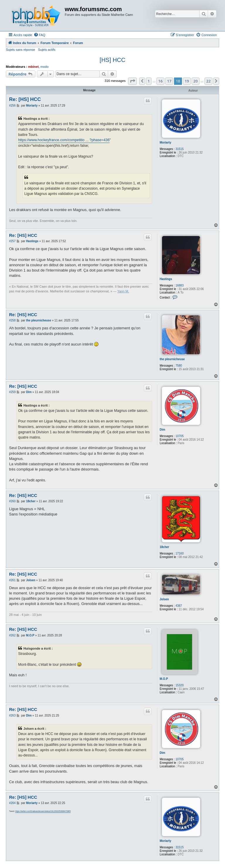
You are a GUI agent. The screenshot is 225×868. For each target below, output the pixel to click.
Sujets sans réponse (21, 50)
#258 (12, 320)
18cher (164, 547)
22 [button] (208, 81)
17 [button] (169, 81)
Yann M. (123, 291)
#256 (12, 106)
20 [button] (196, 81)
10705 (180, 436)
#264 (12, 803)
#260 (12, 501)
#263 (12, 716)
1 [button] (149, 81)
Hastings (166, 279)
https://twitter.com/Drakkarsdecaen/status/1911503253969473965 (43, 811)
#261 (12, 580)
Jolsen (164, 599)
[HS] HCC (112, 60)
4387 (179, 606)
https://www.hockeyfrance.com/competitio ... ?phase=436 (64, 140)
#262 (12, 635)
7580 (179, 366)
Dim (162, 430)
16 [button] (160, 81)
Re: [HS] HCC (25, 99)
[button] (132, 81)
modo (45, 67)
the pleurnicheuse (172, 359)
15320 (180, 685)
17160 (180, 553)
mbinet (33, 67)
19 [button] (187, 81)
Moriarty (165, 143)
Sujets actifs (47, 50)
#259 (12, 392)
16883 (180, 285)
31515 (180, 149)
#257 (12, 241)
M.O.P (164, 679)
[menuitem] (40, 35)
